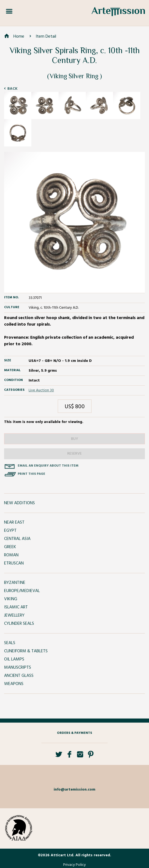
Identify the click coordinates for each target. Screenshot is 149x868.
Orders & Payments (74, 733)
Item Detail (46, 37)
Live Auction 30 (41, 390)
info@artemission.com (74, 790)
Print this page (31, 474)
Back (12, 89)
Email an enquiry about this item (48, 466)
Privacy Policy (74, 865)
